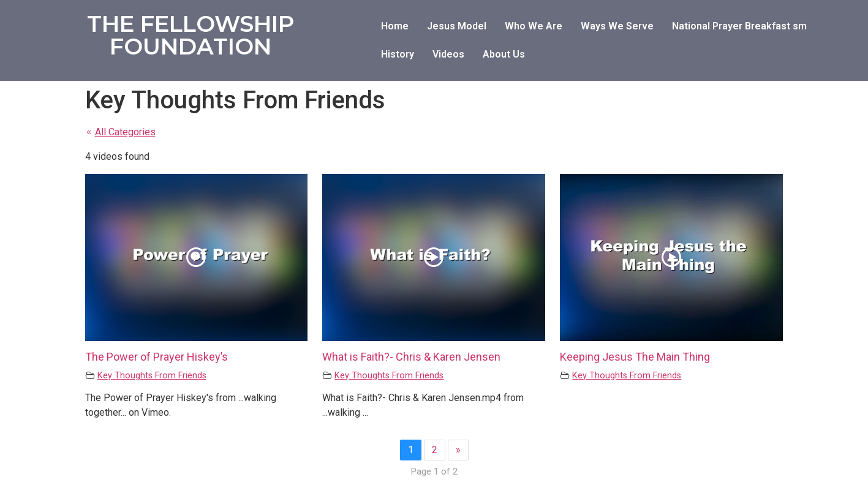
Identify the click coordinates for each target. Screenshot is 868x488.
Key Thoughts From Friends (152, 376)
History (398, 54)
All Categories (120, 132)
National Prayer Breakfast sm (739, 26)
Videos (448, 54)
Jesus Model (457, 26)
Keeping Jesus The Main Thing (635, 357)
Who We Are (534, 26)
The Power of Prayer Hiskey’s (157, 357)
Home (395, 26)
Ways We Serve (617, 26)
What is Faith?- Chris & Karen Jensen (411, 357)
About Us (504, 54)
